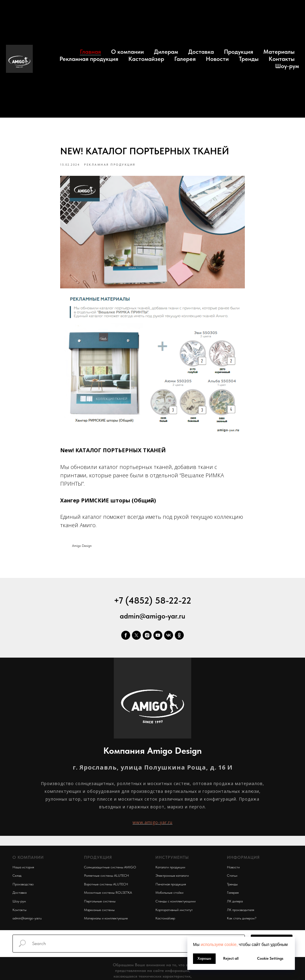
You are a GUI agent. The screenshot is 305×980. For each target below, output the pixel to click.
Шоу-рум (287, 66)
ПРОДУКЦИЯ (98, 859)
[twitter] (136, 637)
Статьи (232, 877)
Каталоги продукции (170, 868)
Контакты (282, 59)
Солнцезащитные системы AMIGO (110, 868)
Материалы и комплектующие (106, 920)
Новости (217, 59)
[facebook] (126, 637)
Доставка (201, 52)
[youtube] (158, 637)
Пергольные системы (100, 903)
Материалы (279, 52)
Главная (90, 52)
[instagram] (147, 637)
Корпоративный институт (174, 911)
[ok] (179, 637)
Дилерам (166, 52)
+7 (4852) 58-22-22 (152, 602)
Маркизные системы (99, 911)
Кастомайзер (146, 59)
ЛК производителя (241, 911)
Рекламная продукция (89, 59)
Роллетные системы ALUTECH (106, 877)
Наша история (23, 868)
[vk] (169, 637)
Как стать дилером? (242, 920)
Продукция (239, 52)
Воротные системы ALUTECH (106, 886)
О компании (127, 52)
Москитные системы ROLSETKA (108, 894)
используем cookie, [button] (219, 944)
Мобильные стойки (169, 894)
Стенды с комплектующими (176, 903)
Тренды (249, 59)
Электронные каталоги (172, 877)
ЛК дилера (235, 903)
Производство (23, 886)
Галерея (185, 59)
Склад (17, 877)
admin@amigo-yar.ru (152, 617)
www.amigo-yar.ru (152, 824)
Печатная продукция (171, 886)
